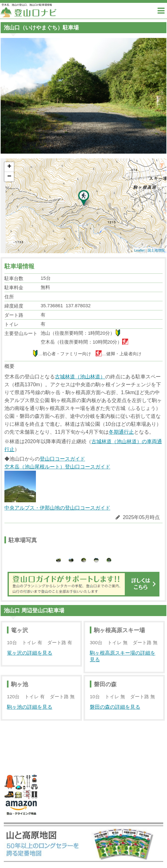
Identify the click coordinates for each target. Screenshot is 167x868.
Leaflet (139, 250)
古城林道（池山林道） (80, 377)
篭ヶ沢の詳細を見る (30, 653)
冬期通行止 (121, 432)
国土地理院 (156, 250)
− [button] (9, 177)
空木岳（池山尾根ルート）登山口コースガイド (57, 483)
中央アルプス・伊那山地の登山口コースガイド (57, 508)
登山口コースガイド (62, 459)
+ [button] (9, 167)
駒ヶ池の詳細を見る (30, 707)
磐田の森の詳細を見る (115, 707)
